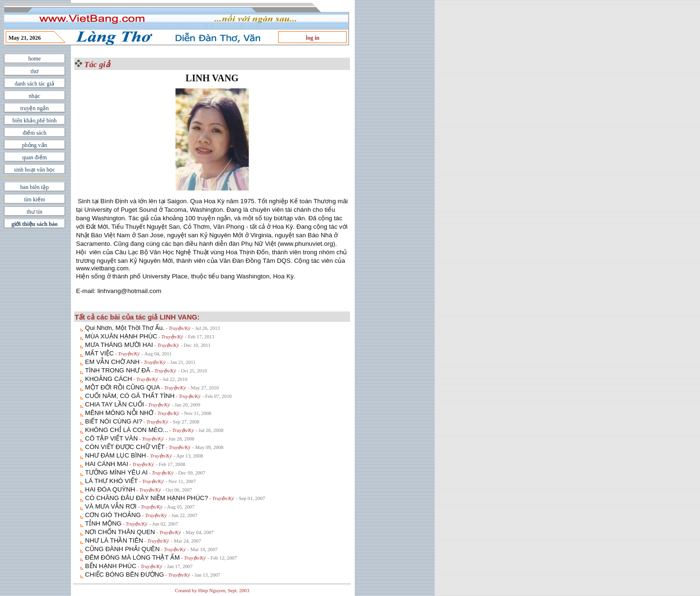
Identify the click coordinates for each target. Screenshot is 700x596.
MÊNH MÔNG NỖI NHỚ (119, 413)
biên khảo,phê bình (34, 121)
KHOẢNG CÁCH (109, 379)
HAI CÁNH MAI (107, 464)
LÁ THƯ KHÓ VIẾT (112, 481)
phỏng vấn (35, 145)
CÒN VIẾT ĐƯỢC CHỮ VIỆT (125, 447)
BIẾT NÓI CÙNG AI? (114, 421)
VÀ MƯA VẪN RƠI (111, 506)
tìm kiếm (35, 199)
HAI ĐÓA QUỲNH (110, 489)
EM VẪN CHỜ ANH (112, 362)
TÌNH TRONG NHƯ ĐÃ (118, 370)
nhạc (35, 96)
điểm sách (35, 133)
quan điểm (35, 157)
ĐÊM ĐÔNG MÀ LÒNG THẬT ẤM (132, 557)
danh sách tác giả (35, 84)
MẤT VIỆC (100, 353)
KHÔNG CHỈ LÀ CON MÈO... (127, 430)
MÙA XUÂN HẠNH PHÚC (121, 336)
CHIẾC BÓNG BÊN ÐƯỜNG (125, 574)
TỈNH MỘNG (103, 523)
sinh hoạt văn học (35, 170)
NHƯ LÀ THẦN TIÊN (114, 540)
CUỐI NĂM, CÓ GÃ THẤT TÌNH (130, 396)
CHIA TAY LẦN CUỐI (115, 404)
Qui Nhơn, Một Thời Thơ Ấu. (125, 328)
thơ (35, 71)
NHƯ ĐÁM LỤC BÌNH (116, 455)
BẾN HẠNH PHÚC (111, 566)
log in (313, 38)
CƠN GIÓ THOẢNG (113, 515)
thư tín (34, 212)
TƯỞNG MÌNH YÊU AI (116, 472)
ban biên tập (35, 187)
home (35, 59)
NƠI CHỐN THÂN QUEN (120, 532)
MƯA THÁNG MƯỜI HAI (119, 345)
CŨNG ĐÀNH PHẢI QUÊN (122, 549)
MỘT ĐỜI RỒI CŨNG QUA (123, 387)
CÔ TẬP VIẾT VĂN (112, 438)
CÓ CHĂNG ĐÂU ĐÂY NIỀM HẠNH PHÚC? (147, 498)
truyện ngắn (35, 108)
